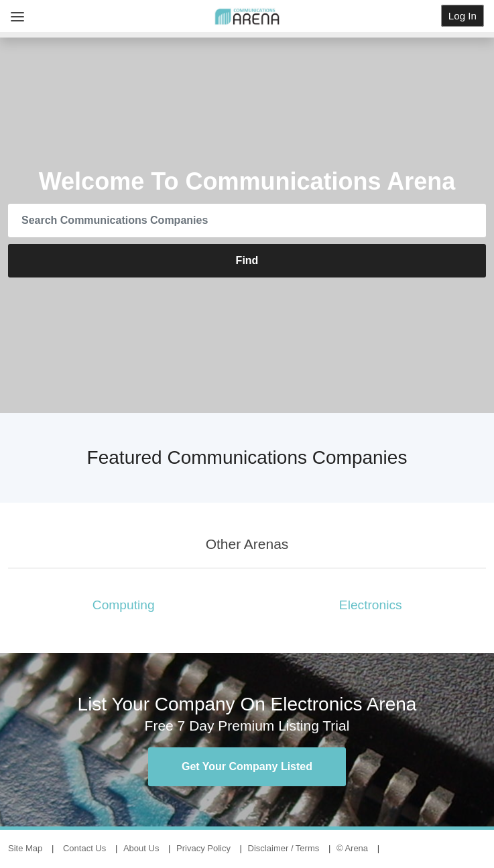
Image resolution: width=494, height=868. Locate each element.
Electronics (371, 605)
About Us (141, 848)
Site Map (25, 848)
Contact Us (84, 848)
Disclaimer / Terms (284, 848)
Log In (462, 16)
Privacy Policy (203, 848)
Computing (124, 605)
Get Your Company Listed (247, 766)
